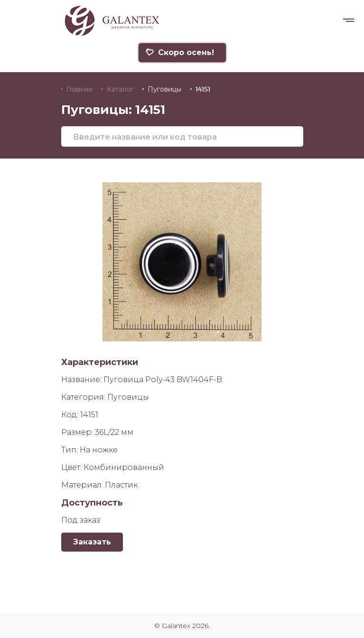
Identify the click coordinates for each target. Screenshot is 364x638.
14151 (203, 89)
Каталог (120, 89)
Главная (79, 89)
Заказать (92, 542)
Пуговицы (164, 89)
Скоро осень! (180, 52)
